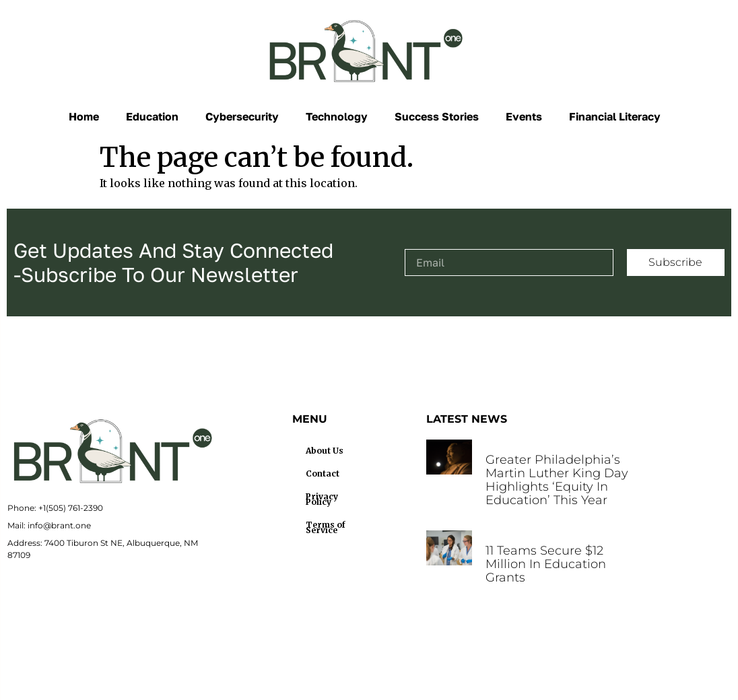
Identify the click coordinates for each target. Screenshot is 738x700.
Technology (337, 116)
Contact (323, 474)
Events (524, 116)
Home (84, 116)
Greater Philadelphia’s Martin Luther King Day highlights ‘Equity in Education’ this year (557, 480)
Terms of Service (326, 527)
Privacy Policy (322, 499)
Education (152, 116)
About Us (325, 451)
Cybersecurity (242, 116)
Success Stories (437, 116)
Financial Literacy (615, 116)
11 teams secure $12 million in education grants (546, 564)
